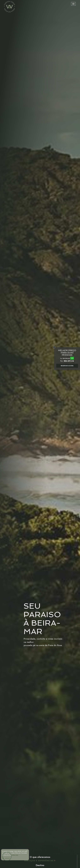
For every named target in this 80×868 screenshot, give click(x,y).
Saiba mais (15, 855)
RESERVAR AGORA (67, 366)
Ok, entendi (6, 858)
